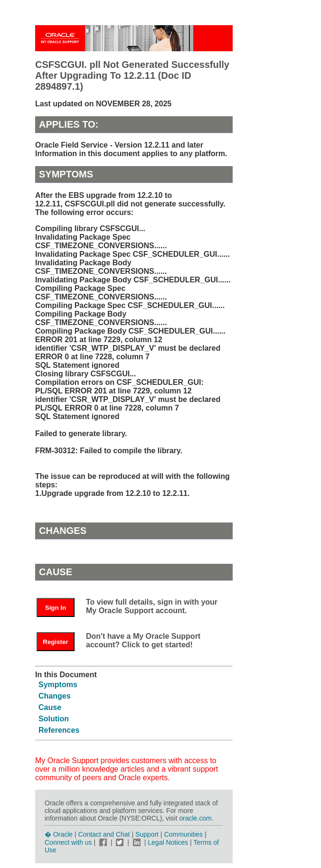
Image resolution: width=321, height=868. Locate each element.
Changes (55, 696)
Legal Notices (168, 842)
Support (147, 834)
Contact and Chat (104, 834)
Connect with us (69, 842)
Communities (183, 834)
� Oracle (59, 834)
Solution (54, 719)
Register (55, 642)
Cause (50, 707)
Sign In (56, 608)
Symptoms (58, 685)
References (59, 730)
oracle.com (195, 818)
